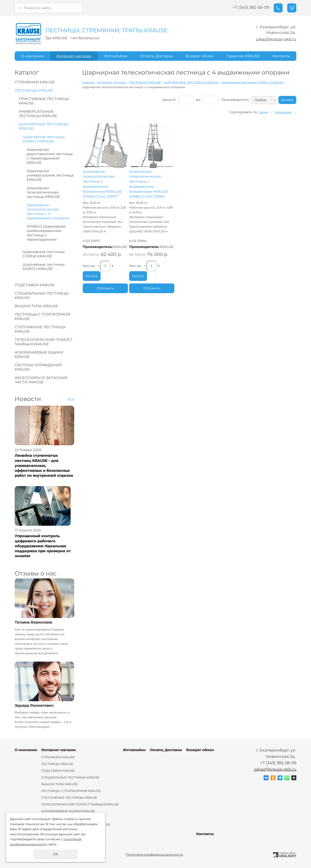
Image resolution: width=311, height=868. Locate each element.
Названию (282, 112)
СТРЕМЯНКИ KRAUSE (35, 82)
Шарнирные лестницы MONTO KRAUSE (44, 267)
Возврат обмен (200, 56)
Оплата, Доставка (156, 56)
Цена (162, 100)
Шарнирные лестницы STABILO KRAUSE (44, 139)
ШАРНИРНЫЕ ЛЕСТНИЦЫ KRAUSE (44, 126)
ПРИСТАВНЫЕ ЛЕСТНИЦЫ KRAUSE (44, 101)
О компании (32, 56)
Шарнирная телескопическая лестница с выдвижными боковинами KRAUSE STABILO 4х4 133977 (102, 184)
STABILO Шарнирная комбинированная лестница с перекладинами (46, 233)
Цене (261, 112)
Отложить (105, 288)
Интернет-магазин (74, 56)
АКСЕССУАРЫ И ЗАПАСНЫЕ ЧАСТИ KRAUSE (41, 380)
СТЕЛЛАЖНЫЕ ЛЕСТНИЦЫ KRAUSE (40, 329)
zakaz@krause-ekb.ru (275, 39)
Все (71, 399)
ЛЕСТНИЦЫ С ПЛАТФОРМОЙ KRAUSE (42, 317)
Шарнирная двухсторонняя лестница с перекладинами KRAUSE (50, 156)
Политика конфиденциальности (154, 855)
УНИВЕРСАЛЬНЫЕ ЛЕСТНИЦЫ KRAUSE (38, 114)
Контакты (281, 56)
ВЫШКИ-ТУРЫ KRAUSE (36, 306)
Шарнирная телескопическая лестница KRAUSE (43, 192)
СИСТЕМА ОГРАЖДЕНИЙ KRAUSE (38, 367)
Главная (88, 82)
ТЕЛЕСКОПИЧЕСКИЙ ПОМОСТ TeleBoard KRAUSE (44, 342)
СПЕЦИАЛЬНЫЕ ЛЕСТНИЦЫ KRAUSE (42, 296)
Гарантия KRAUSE (243, 56)
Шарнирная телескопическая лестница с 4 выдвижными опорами (48, 212)
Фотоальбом (116, 56)
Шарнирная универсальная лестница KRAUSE (50, 175)
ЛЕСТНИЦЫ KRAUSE (34, 91)
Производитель (231, 100)
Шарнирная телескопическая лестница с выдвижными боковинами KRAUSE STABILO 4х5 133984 (149, 184)
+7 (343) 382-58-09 (246, 7)
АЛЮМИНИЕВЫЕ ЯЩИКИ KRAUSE (39, 355)
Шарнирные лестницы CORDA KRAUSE (44, 254)
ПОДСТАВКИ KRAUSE (35, 285)
